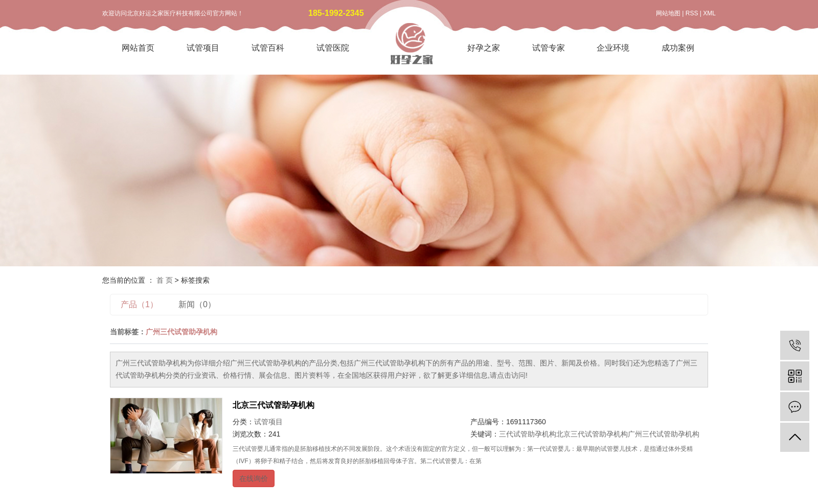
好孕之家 (484, 48)
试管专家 (549, 48)
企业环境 (613, 48)
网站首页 (138, 48)
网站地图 (668, 13)
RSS (692, 13)
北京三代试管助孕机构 (274, 405)
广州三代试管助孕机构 (664, 434)
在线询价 (254, 478)
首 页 (165, 280)
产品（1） (139, 304)
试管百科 (268, 48)
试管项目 (203, 48)
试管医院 (333, 48)
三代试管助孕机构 (528, 434)
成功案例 (678, 48)
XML (709, 13)
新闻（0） (197, 304)
